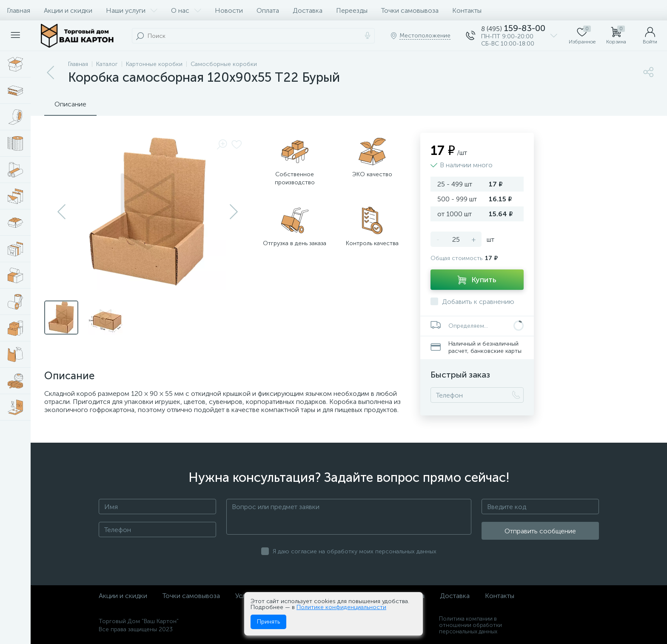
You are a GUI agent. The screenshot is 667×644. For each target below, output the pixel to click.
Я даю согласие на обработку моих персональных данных (355, 551)
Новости (229, 10)
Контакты (467, 10)
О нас (186, 10)
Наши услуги (132, 10)
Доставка (308, 10)
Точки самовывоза (410, 10)
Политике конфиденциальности (341, 607)
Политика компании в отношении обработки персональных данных (470, 625)
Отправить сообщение (540, 531)
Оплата (268, 10)
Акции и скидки (68, 10)
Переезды (352, 10)
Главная (19, 10)
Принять (268, 622)
